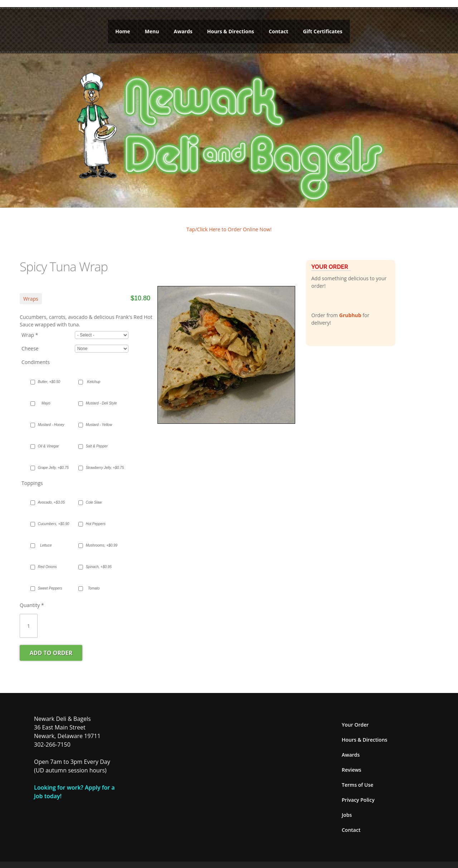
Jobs (347, 807)
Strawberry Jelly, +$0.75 (97, 459)
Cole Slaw (94, 494)
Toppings (32, 475)
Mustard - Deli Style (97, 395)
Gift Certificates (323, 27)
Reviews (352, 762)
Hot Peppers (96, 516)
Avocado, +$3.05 (50, 494)
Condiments (36, 354)
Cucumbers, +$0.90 (50, 516)
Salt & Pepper (97, 438)
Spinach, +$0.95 (97, 559)
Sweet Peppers (50, 580)
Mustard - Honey (50, 416)
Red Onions (47, 559)
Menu (152, 27)
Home (123, 27)
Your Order (355, 716)
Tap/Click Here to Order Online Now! (229, 221)
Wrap (30, 327)
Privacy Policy (358, 792)
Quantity (32, 597)
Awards (183, 27)
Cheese (30, 341)
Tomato (94, 580)
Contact (279, 27)
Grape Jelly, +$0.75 (50, 459)
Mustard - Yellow (97, 416)
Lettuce (46, 537)
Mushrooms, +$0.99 (97, 537)
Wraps (31, 291)
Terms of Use (357, 777)
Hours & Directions (231, 27)
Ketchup (94, 374)
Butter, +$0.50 (49, 374)
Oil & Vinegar (48, 438)
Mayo (46, 395)
